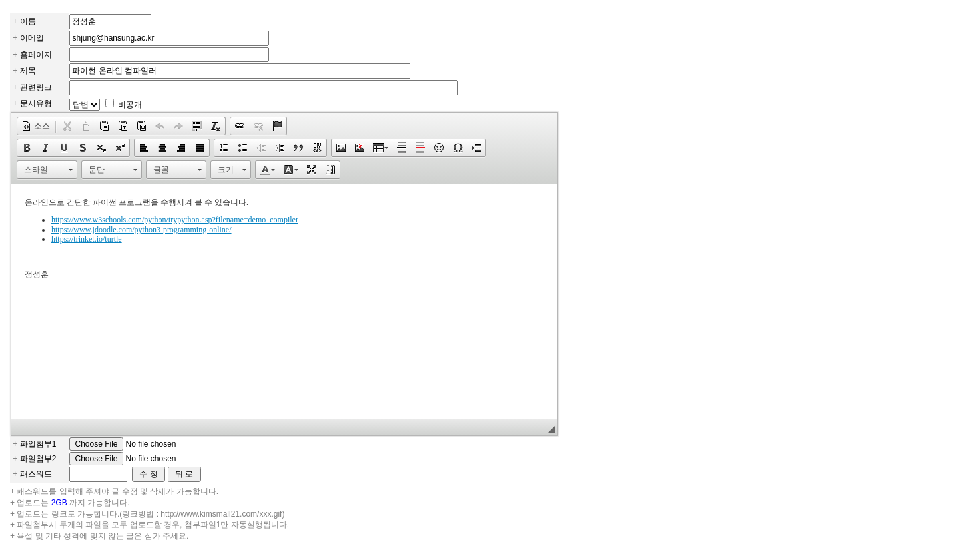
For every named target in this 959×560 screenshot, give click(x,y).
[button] (36, 126)
